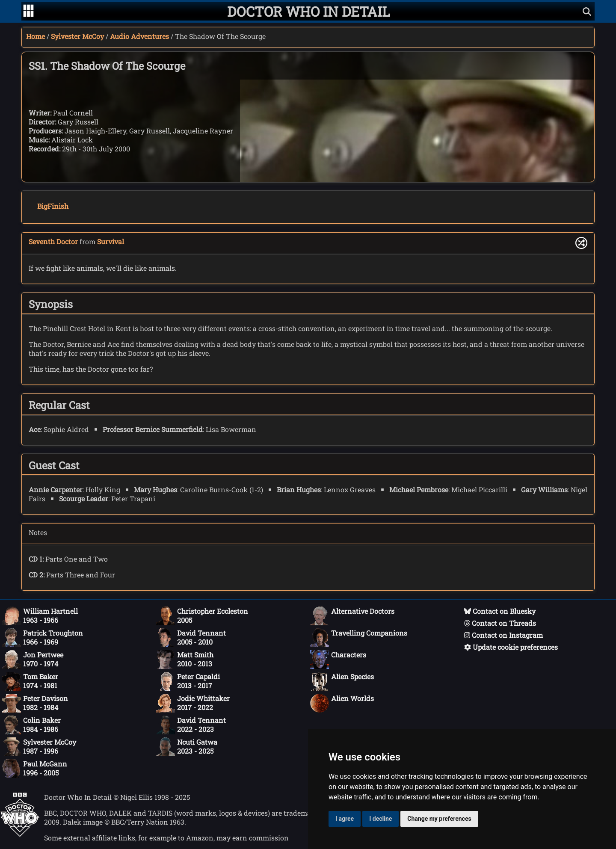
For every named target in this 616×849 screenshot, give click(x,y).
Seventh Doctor (53, 241)
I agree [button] (345, 819)
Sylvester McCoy (77, 36)
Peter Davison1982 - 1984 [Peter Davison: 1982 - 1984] (35, 703)
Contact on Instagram (503, 635)
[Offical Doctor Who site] (20, 834)
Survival (111, 241)
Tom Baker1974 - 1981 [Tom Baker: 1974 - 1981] (30, 681)
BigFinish (53, 206)
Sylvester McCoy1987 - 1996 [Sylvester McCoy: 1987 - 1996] (39, 747)
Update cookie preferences (511, 647)
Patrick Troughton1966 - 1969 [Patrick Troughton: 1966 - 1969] (43, 638)
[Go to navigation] (28, 12)
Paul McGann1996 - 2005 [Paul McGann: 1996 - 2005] (35, 769)
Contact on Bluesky (500, 611)
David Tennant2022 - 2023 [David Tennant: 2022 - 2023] (191, 725)
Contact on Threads (500, 623)
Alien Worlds (342, 703)
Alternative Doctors (352, 616)
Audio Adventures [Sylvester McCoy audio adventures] (139, 36)
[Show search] (587, 11)
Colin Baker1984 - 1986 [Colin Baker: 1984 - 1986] (31, 725)
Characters (338, 660)
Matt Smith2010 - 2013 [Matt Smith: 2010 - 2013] (185, 660)
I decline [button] (381, 819)
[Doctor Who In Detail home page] (309, 11)
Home (36, 36)
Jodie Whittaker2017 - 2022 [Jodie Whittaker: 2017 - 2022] (193, 703)
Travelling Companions (359, 638)
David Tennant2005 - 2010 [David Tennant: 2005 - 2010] (191, 638)
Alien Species (342, 681)
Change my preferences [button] (439, 819)
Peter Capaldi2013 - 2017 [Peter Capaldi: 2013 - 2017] (188, 681)
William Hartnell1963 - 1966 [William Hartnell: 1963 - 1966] (40, 616)
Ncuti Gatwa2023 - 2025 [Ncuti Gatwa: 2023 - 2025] (187, 747)
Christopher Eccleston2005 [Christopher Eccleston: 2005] (202, 616)
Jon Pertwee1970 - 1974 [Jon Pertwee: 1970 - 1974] (33, 660)
